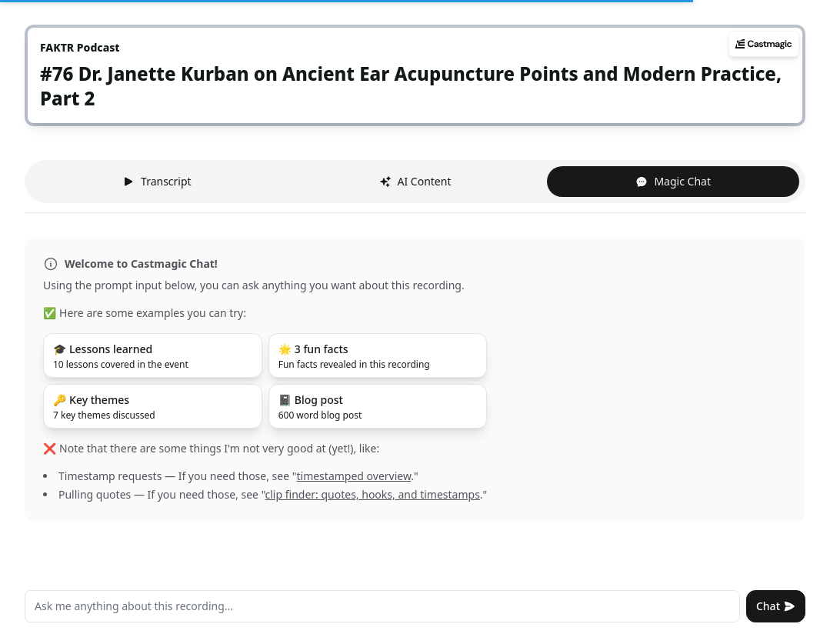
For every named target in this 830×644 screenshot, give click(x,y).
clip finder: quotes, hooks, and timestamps (373, 494)
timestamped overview (353, 476)
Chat (776, 606)
